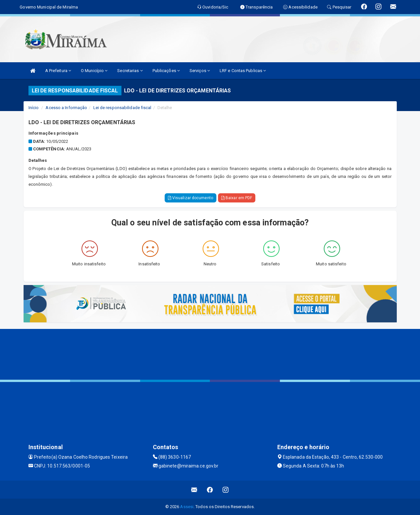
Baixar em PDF (237, 198)
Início (34, 108)
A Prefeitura (58, 71)
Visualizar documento (191, 198)
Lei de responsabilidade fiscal (122, 108)
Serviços (200, 71)
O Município (94, 71)
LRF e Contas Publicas (243, 71)
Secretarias (130, 71)
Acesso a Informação (66, 108)
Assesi (187, 507)
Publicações (166, 71)
